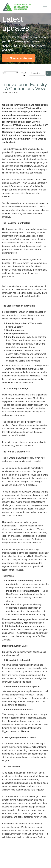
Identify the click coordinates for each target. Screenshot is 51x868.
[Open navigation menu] (45, 7)
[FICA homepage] (22, 7)
